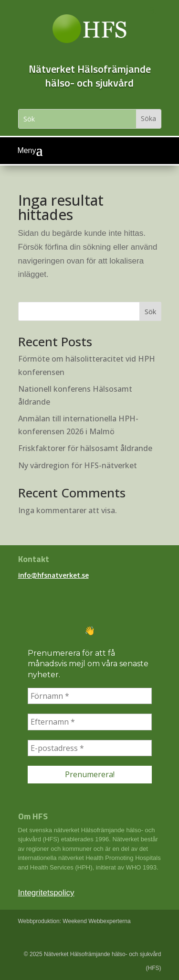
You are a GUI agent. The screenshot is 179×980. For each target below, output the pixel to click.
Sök (150, 312)
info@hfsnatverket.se (53, 575)
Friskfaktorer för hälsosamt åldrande (85, 448)
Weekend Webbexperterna (96, 921)
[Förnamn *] (90, 696)
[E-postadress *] (90, 748)
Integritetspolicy (46, 893)
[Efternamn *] (90, 722)
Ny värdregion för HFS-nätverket (78, 465)
